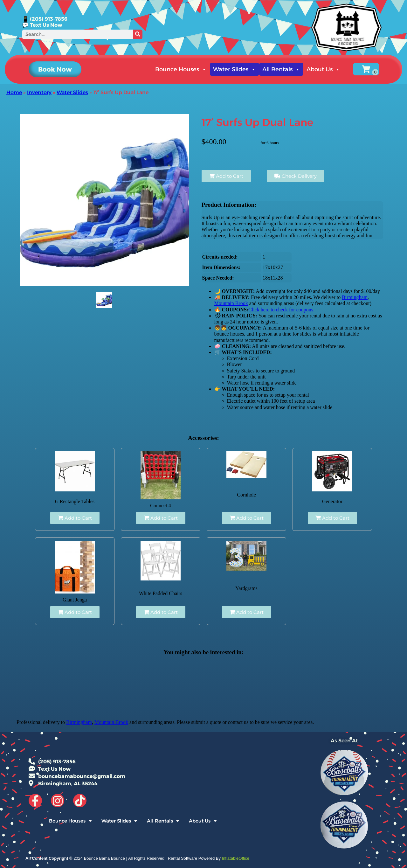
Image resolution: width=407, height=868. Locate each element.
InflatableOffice (236, 858)
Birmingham (355, 297)
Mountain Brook (231, 303)
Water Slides (235, 69)
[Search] (138, 34)
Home (14, 92)
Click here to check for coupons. (281, 310)
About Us (323, 69)
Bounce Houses (181, 69)
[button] (55, 69)
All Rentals (281, 69)
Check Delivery (296, 176)
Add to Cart (226, 176)
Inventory (39, 92)
